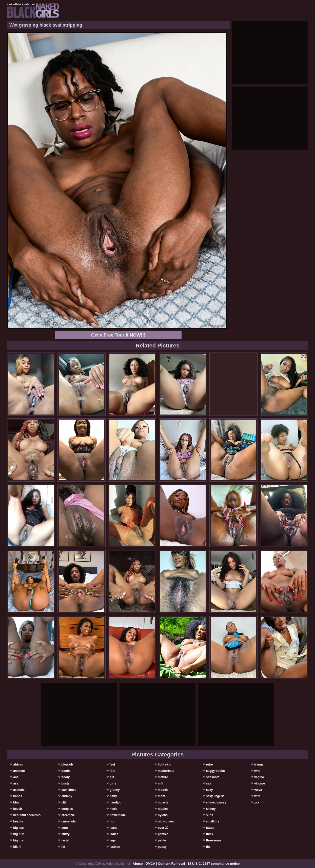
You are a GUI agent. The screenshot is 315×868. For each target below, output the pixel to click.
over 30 (163, 828)
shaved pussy (216, 802)
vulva (258, 790)
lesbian (115, 847)
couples (67, 809)
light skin (164, 764)
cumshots (69, 821)
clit (64, 802)
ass (16, 783)
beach (18, 809)
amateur (19, 771)
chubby (67, 796)
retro (210, 764)
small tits (213, 821)
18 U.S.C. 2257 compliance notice (214, 864)
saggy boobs (215, 771)
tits (208, 847)
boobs (66, 771)
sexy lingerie (215, 796)
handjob (116, 802)
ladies (114, 834)
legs (113, 840)
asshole (19, 790)
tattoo (210, 828)
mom (161, 796)
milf (160, 783)
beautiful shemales (27, 815)
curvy (66, 834)
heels (114, 809)
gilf (112, 777)
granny (115, 790)
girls (113, 783)
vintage (260, 783)
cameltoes (69, 790)
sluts (210, 815)
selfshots (213, 777)
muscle (163, 802)
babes (18, 796)
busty (66, 783)
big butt (19, 834)
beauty (18, 821)
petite (162, 840)
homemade (118, 815)
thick (210, 834)
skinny (211, 809)
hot (112, 821)
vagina (259, 777)
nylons (163, 815)
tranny (259, 764)
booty (66, 777)
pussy (162, 847)
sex (209, 783)
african (18, 764)
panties (163, 834)
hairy (113, 796)
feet (112, 764)
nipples (163, 809)
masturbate (166, 771)
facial (65, 840)
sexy (210, 790)
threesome (214, 840)
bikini (17, 847)
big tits (18, 840)
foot (113, 771)
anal (16, 777)
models (163, 790)
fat (63, 847)
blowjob (67, 764)
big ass (18, 828)
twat (257, 771)
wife (257, 796)
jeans (114, 828)
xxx (257, 802)
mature (163, 777)
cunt (65, 828)
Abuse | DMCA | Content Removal (159, 864)
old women (166, 821)
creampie (68, 815)
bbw (16, 802)
